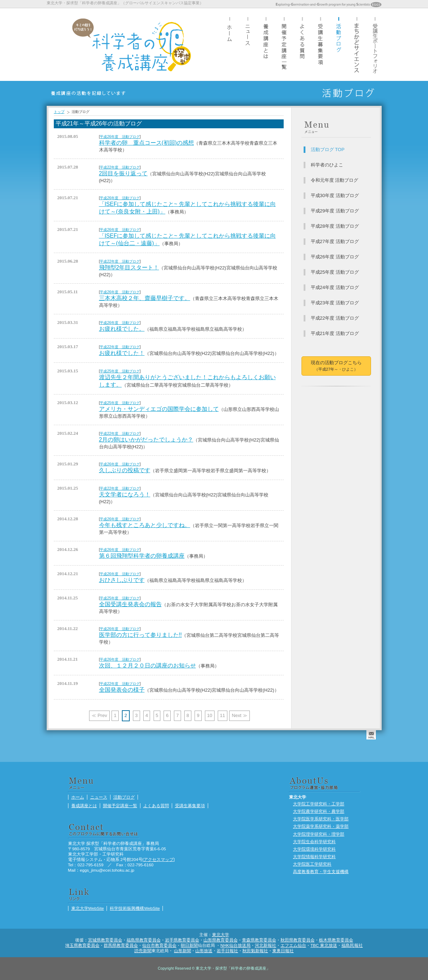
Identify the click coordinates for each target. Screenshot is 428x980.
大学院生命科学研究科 (314, 842)
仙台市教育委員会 (159, 945)
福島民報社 (352, 945)
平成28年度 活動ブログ (335, 226)
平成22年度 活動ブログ (120, 167)
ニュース (248, 44)
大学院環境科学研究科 (314, 849)
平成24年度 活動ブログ (335, 287)
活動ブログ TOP (328, 149)
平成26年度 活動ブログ (120, 137)
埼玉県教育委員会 (82, 945)
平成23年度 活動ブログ (335, 303)
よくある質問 (302, 44)
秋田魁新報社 (255, 951)
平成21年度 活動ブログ (335, 333)
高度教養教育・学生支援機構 (321, 871)
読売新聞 (143, 951)
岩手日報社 (227, 951)
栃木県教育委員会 (336, 940)
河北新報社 (265, 945)
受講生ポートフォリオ (375, 44)
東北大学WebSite (88, 908)
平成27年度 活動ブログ (335, 241)
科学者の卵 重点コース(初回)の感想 (146, 143)
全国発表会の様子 (122, 690)
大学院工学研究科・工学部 (319, 804)
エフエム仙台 (293, 945)
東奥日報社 (283, 951)
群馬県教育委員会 (121, 945)
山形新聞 (182, 951)
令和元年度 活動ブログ (335, 180)
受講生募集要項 (320, 44)
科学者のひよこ (327, 165)
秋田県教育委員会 (298, 940)
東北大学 (221, 935)
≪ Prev (99, 715)
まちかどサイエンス (357, 44)
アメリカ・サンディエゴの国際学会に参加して (159, 409)
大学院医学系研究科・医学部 (321, 819)
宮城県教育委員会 (105, 940)
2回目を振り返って (123, 173)
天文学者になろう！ (125, 494)
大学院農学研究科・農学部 (319, 811)
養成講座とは (266, 44)
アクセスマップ (159, 859)
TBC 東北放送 (324, 945)
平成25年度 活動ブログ (120, 371)
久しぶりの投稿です (125, 470)
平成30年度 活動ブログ (335, 195)
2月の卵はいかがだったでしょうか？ (146, 440)
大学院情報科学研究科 (314, 857)
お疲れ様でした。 (122, 329)
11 (222, 715)
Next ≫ (240, 715)
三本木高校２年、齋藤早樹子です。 (145, 298)
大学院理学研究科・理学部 (319, 834)
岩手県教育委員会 (182, 940)
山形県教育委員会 (221, 940)
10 (210, 715)
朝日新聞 (189, 945)
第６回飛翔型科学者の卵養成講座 (142, 556)
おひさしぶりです (122, 580)
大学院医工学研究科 (312, 864)
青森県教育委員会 (259, 940)
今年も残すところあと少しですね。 (145, 525)
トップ (59, 112)
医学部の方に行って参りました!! (141, 635)
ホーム (230, 44)
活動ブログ (339, 44)
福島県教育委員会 (144, 940)
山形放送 (204, 951)
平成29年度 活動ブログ (335, 211)
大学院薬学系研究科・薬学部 (321, 826)
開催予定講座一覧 (284, 44)
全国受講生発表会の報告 (130, 604)
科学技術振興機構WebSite (135, 908)
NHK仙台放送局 (235, 945)
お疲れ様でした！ (122, 353)
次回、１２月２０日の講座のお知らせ (148, 666)
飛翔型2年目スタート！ (129, 267)
